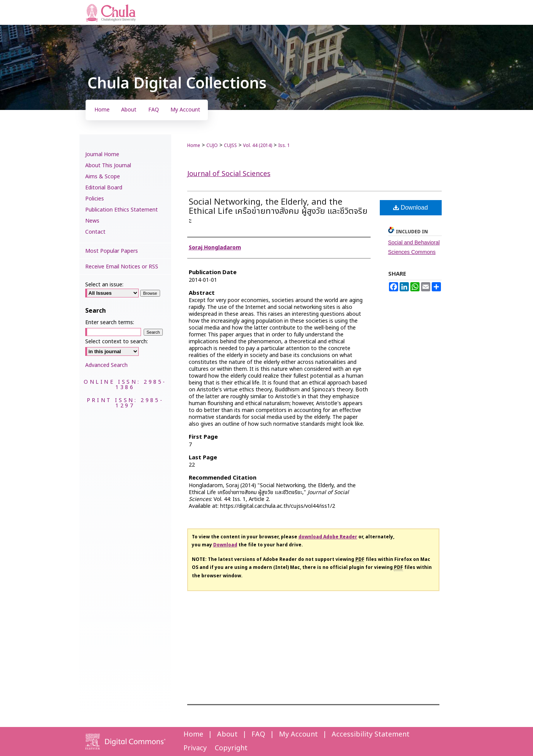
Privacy (195, 748)
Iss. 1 (284, 145)
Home (194, 145)
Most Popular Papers (112, 251)
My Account (298, 734)
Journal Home (102, 154)
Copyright (231, 748)
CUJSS (230, 145)
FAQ (258, 734)
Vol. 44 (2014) (258, 145)
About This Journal (108, 166)
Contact (95, 232)
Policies (95, 199)
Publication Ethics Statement (122, 210)
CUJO (212, 145)
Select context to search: (117, 342)
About (227, 734)
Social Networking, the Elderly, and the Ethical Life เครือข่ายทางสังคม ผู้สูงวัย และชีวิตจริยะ (278, 211)
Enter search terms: (110, 322)
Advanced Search (106, 365)
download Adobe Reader (328, 537)
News (92, 221)
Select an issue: (104, 285)
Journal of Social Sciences (229, 174)
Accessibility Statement (371, 734)
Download (411, 208)
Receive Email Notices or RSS (122, 267)
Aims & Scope (103, 177)
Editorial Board (104, 188)
